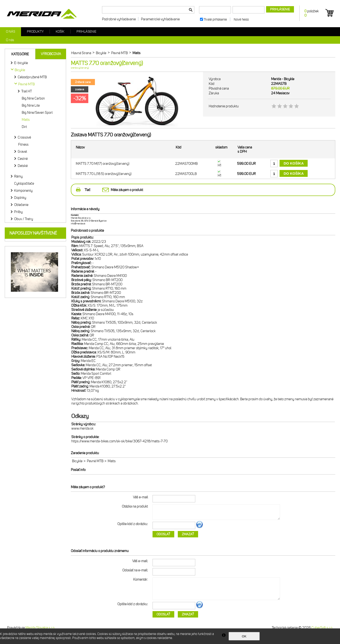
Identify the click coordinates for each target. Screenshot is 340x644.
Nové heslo (241, 20)
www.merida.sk (82, 428)
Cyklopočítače (24, 183)
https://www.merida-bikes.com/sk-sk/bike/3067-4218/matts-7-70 (119, 441)
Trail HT (27, 91)
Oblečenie (21, 205)
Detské (23, 166)
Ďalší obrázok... (200, 527)
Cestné (23, 159)
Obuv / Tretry (24, 219)
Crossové (24, 137)
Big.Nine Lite (31, 105)
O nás (11, 32)
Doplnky (20, 198)
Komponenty (23, 191)
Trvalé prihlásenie (215, 20)
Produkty (35, 32)
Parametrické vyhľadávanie (160, 19)
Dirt (24, 127)
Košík (60, 32)
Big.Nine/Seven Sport (37, 113)
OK (244, 636)
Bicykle (77, 461)
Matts (26, 120)
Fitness (23, 144)
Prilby (18, 212)
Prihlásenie (86, 32)
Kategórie (20, 54)
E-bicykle (21, 63)
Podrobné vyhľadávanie (119, 19)
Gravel (22, 152)
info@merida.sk (78, 224)
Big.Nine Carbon (33, 98)
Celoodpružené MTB (32, 77)
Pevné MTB (95, 461)
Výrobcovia (51, 54)
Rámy (18, 176)
